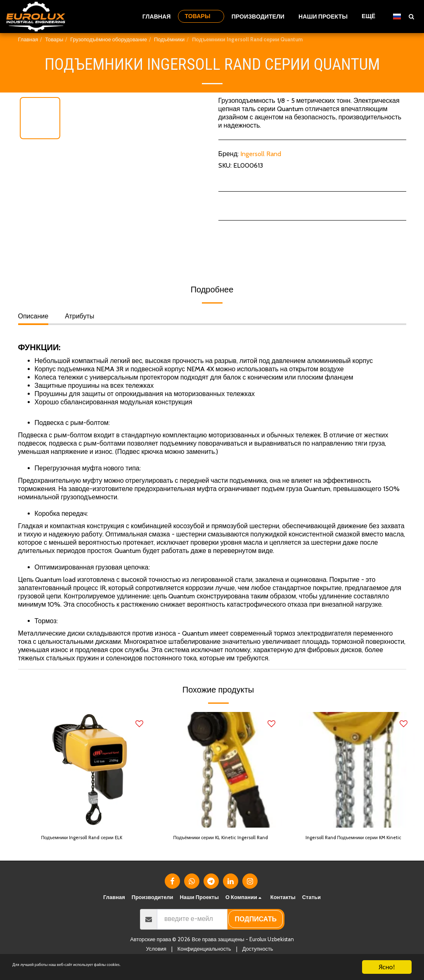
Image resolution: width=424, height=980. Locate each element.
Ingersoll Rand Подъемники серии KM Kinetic (356, 844)
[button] (411, 16)
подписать (256, 932)
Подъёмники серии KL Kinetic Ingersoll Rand (217, 844)
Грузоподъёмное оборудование (109, 39)
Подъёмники (169, 39)
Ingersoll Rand (261, 154)
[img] (92, 770)
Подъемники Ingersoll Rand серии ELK (91, 844)
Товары (54, 39)
